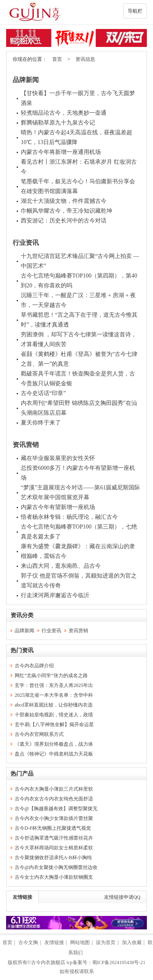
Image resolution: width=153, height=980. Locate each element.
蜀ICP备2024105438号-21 (119, 962)
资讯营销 (26, 445)
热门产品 (22, 774)
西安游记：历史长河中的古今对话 (64, 221)
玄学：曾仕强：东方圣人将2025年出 (54, 685)
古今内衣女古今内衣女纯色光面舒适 (54, 799)
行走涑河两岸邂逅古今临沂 (55, 595)
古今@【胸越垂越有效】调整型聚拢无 (56, 809)
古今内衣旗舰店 (48, 962)
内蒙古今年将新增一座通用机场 (61, 152)
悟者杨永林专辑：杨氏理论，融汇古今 (69, 517)
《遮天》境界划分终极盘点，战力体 (54, 744)
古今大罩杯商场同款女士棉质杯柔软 (54, 848)
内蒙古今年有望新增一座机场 (58, 507)
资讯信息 (85, 59)
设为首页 (106, 942)
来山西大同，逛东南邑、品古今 (61, 566)
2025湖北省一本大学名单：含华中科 (54, 695)
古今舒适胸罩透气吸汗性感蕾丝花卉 (54, 838)
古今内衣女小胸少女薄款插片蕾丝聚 (54, 818)
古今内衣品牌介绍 (34, 666)
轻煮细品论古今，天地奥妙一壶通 (64, 113)
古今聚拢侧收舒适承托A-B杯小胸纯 (53, 858)
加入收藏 (132, 942)
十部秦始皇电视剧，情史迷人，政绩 (54, 715)
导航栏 (135, 11)
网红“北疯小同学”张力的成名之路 (51, 676)
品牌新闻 (26, 80)
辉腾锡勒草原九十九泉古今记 (58, 123)
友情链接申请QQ (122, 897)
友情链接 (22, 897)
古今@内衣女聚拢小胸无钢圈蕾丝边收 (56, 867)
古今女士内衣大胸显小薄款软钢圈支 (54, 877)
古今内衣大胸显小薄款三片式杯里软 (54, 789)
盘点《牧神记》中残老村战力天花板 (54, 754)
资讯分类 (22, 615)
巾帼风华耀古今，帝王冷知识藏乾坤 (67, 211)
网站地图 (80, 942)
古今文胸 (28, 942)
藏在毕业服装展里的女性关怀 (58, 458)
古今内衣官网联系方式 (39, 734)
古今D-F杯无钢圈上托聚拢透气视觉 (53, 828)
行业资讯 (26, 243)
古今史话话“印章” (43, 393)
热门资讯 (22, 650)
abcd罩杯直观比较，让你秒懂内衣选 (54, 705)
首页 (57, 59)
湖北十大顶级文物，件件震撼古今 (64, 201)
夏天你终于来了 (41, 423)
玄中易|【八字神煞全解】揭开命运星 (54, 724)
